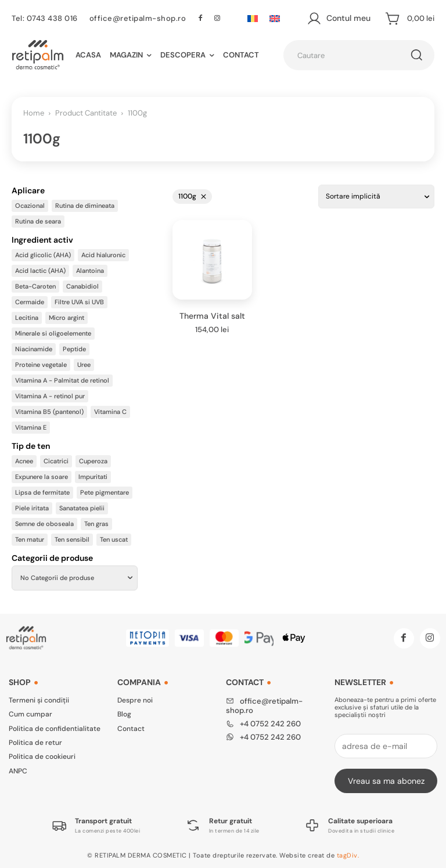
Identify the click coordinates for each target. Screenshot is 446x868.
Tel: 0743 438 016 (45, 18)
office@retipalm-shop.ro (138, 18)
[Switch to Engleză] (275, 19)
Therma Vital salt (212, 316)
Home (34, 113)
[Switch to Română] (253, 19)
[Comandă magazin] (376, 196)
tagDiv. (348, 855)
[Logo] (96, 825)
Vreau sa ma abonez (386, 781)
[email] (386, 746)
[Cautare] (416, 55)
